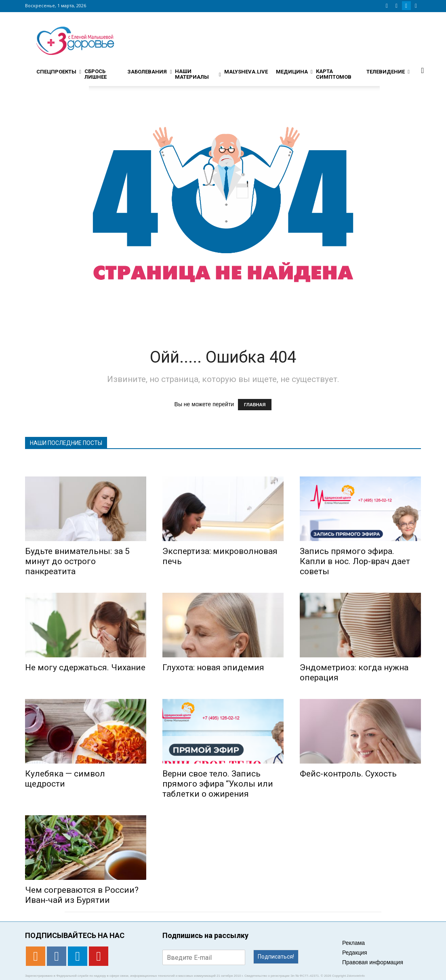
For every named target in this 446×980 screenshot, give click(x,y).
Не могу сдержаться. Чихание (85, 667)
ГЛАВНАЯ (255, 405)
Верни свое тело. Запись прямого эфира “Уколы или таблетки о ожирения (218, 784)
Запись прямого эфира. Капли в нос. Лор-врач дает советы (355, 561)
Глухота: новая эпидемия (213, 667)
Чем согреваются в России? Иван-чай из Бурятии (82, 895)
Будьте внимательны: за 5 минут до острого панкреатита (77, 561)
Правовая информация (373, 962)
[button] (423, 70)
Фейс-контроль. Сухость (348, 774)
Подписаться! (276, 957)
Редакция (355, 953)
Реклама (353, 943)
